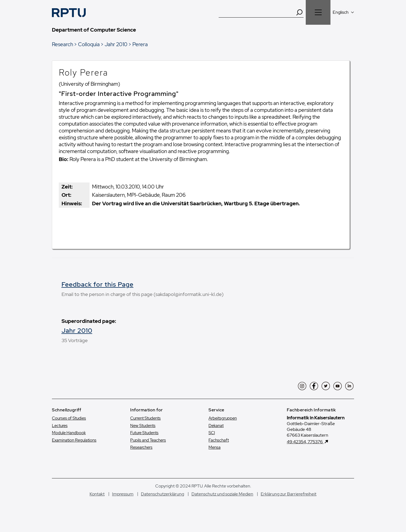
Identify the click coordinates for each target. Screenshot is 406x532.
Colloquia (89, 44)
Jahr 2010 (116, 44)
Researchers (141, 455)
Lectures (60, 433)
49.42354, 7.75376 (305, 449)
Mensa (215, 455)
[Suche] (257, 12)
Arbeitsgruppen (223, 426)
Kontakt (97, 501)
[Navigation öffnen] (318, 12)
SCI (212, 440)
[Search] (299, 12)
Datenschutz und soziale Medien (222, 501)
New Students (143, 433)
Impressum (123, 501)
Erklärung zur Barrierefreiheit (289, 501)
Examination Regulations (74, 447)
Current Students (145, 426)
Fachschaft (219, 447)
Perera (140, 44)
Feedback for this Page (98, 284)
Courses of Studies (69, 426)
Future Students (144, 440)
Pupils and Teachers (148, 447)
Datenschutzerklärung (162, 501)
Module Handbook (69, 440)
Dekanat (216, 433)
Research (62, 44)
